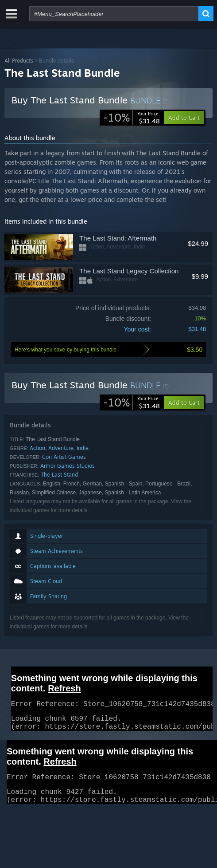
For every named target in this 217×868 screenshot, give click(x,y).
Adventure (61, 448)
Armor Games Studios (68, 466)
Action (37, 448)
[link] (132, 118)
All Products (19, 61)
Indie (83, 448)
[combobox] (114, 14)
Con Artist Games (64, 457)
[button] (184, 402)
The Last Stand (59, 475)
